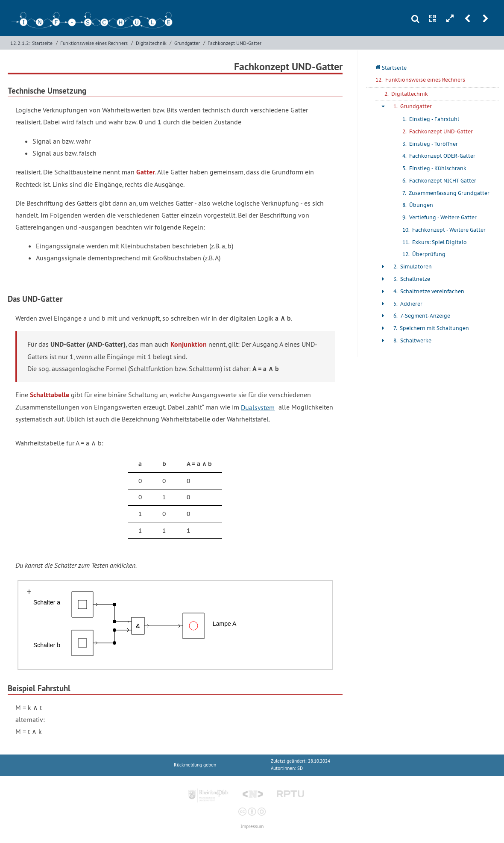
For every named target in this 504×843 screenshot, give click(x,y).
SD (300, 768)
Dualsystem (258, 407)
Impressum (252, 827)
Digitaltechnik (151, 43)
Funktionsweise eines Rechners (94, 43)
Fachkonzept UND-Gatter (234, 43)
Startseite (42, 43)
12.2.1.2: (20, 43)
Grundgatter (187, 43)
